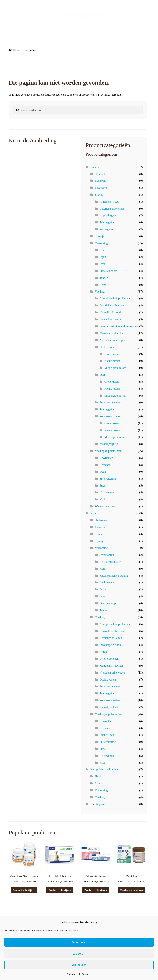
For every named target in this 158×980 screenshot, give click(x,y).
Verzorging (101, 243)
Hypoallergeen (108, 215)
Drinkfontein (107, 555)
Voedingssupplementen (108, 451)
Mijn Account (71, 29)
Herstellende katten (111, 638)
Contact (100, 29)
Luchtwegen (107, 582)
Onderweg (101, 520)
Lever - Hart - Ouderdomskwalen (119, 326)
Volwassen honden (110, 416)
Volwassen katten (110, 700)
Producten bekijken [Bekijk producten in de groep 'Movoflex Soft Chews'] (24, 890)
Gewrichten (106, 458)
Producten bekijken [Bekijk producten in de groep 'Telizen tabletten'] (96, 890)
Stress (103, 486)
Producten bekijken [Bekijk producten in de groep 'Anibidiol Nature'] (60, 890)
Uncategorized (99, 804)
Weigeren (79, 953)
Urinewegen (107, 493)
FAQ (87, 29)
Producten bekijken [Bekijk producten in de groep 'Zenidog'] (131, 890)
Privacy (86, 974)
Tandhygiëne (107, 222)
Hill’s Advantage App (125, 29)
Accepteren (79, 942)
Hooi (98, 776)
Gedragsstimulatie (110, 562)
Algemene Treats (109, 202)
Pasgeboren (102, 188)
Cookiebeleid (73, 974)
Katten (94, 513)
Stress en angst (108, 271)
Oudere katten (108, 680)
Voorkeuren (79, 965)
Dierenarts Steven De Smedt (25, 38)
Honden (95, 167)
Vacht (103, 500)
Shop (9, 29)
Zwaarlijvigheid (109, 444)
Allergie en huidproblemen (115, 299)
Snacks (99, 195)
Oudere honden (108, 347)
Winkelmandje (47, 29)
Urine (103, 285)
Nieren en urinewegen (112, 340)
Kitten (103, 652)
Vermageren (107, 229)
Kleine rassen (112, 361)
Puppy (103, 375)
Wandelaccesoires (105, 506)
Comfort (100, 174)
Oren (102, 264)
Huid (102, 250)
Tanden (104, 278)
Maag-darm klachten (112, 333)
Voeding (100, 292)
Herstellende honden (111, 312)
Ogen (103, 257)
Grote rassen (112, 354)
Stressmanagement (110, 402)
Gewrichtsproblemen (112, 209)
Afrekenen (25, 29)
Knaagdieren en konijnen (105, 770)
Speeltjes (100, 236)
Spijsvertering (108, 479)
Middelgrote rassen (115, 368)
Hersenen (105, 465)
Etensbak (100, 181)
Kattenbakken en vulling (114, 576)
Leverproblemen (109, 659)
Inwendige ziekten (110, 319)
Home (17, 50)
